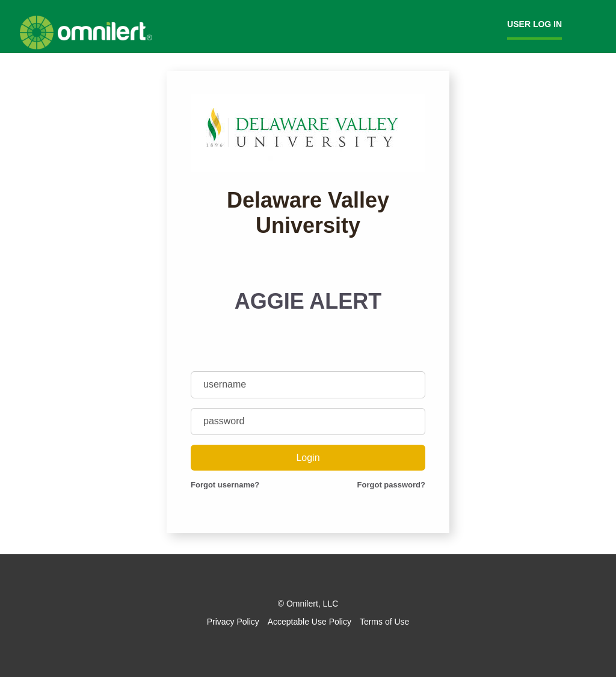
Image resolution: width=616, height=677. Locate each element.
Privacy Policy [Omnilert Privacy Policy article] (233, 622)
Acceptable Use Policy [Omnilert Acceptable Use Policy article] (310, 622)
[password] (308, 422)
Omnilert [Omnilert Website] (302, 604)
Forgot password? (391, 485)
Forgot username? (225, 485)
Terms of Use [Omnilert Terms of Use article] (384, 622)
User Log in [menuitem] (534, 24)
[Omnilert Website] (86, 47)
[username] (308, 385)
